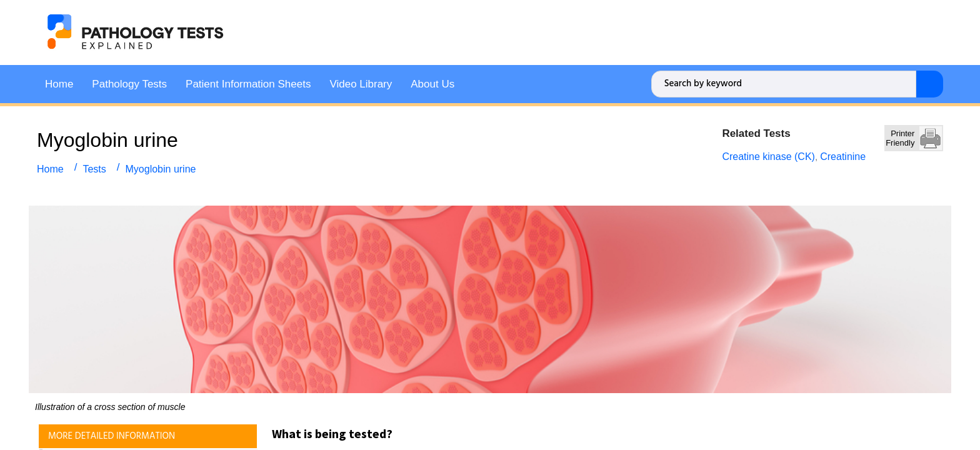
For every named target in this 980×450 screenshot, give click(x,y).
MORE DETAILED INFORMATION (112, 435)
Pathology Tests (129, 83)
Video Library (361, 83)
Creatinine (843, 155)
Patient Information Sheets (248, 83)
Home (59, 83)
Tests (94, 168)
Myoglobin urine (161, 168)
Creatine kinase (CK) (768, 155)
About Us (432, 83)
